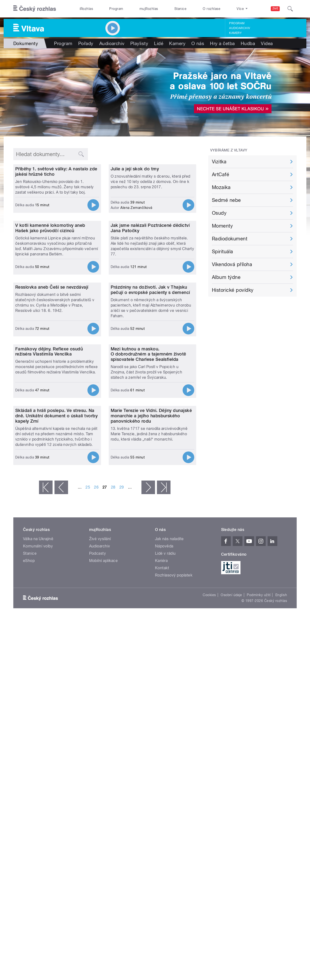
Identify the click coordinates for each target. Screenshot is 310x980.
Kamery (235, 33)
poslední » (164, 733)
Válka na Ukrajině (38, 784)
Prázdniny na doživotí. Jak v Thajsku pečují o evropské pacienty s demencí (150, 437)
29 (122, 732)
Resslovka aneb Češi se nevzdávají (52, 434)
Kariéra (161, 806)
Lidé (159, 43)
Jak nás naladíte (169, 784)
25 (88, 732)
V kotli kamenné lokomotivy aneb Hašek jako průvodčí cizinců (50, 326)
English (281, 840)
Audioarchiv (240, 28)
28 (113, 732)
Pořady (86, 43)
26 (96, 732)
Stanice (180, 9)
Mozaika (221, 187)
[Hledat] (290, 9)
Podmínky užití (259, 840)
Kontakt (162, 813)
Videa (267, 43)
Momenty (222, 226)
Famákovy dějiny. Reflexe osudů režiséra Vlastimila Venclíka (49, 548)
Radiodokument (230, 239)
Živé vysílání (100, 784)
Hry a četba (222, 43)
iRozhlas (86, 9)
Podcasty (98, 799)
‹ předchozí (61, 733)
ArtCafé (221, 174)
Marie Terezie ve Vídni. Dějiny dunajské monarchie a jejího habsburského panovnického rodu (151, 661)
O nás (198, 43)
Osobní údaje (231, 840)
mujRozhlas (149, 9)
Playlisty (139, 43)
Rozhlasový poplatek (174, 820)
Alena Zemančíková (136, 257)
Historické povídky (233, 290)
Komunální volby (38, 791)
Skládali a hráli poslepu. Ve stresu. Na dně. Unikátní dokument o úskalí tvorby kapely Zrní (56, 661)
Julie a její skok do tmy (135, 218)
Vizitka (219, 162)
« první (46, 733)
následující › (148, 733)
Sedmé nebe (226, 200)
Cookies (209, 840)
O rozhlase (212, 9)
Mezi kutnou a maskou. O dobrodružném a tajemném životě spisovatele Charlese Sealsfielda (148, 550)
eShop (29, 806)
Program (116, 9)
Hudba (248, 43)
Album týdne (226, 277)
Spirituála (223, 252)
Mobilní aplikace (104, 806)
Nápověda (164, 791)
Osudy (219, 213)
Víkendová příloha (232, 264)
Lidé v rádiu (165, 799)
